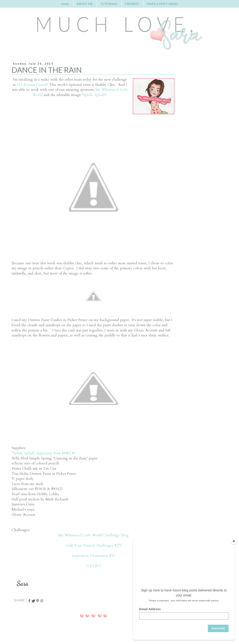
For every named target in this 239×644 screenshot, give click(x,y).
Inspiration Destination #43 (94, 556)
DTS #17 (94, 566)
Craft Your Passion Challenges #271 (94, 545)
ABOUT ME (85, 4)
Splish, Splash (94, 95)
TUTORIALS (109, 4)
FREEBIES (132, 4)
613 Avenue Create (32, 85)
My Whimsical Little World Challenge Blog (94, 535)
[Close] (234, 541)
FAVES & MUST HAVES (162, 4)
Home (65, 4)
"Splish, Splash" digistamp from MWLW (44, 453)
